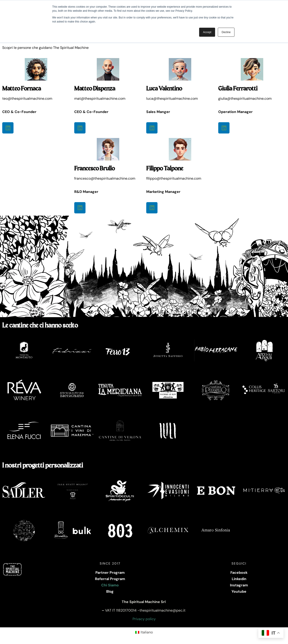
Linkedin (239, 579)
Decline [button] (226, 32)
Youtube (239, 591)
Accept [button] (207, 32)
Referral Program (110, 579)
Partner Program (110, 573)
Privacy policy (144, 619)
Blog (110, 591)
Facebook (239, 573)
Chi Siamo (110, 585)
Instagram (239, 585)
